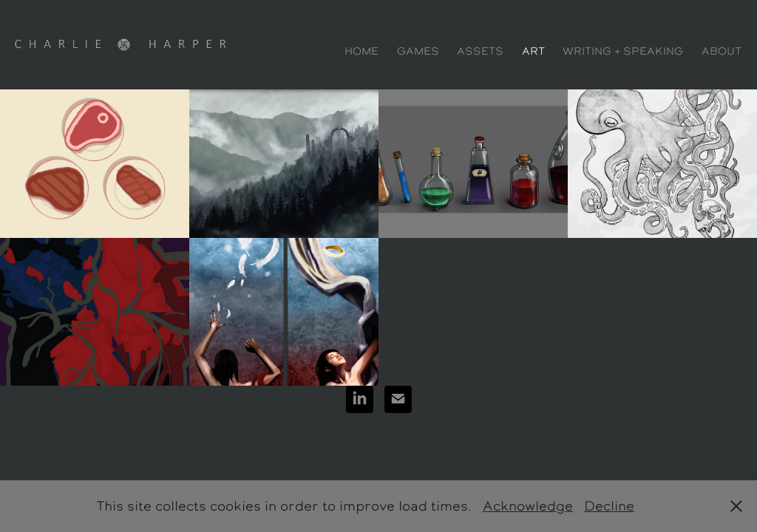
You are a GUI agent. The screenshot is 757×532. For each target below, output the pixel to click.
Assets (480, 51)
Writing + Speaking (623, 51)
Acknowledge (528, 506)
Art (533, 51)
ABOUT (722, 51)
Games (418, 51)
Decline (609, 506)
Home (361, 51)
